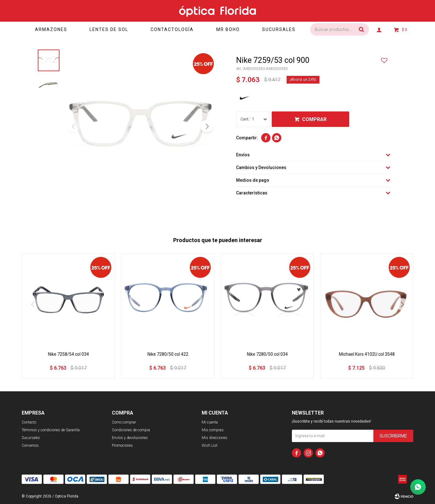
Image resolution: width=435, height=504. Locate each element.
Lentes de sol (109, 29)
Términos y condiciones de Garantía (51, 430)
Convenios (30, 445)
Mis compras (213, 430)
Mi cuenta (210, 422)
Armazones (51, 29)
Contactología (172, 29)
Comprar (314, 119)
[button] (207, 126)
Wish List (210, 445)
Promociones (122, 445)
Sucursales (279, 29)
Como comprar (124, 422)
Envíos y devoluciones (130, 438)
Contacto (29, 422)
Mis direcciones (215, 438)
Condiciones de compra (131, 430)
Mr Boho (228, 29)
